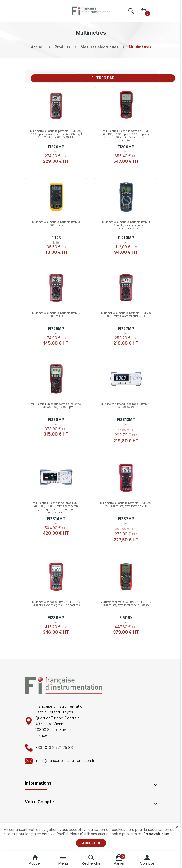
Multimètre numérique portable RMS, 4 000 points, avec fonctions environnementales (126, 225)
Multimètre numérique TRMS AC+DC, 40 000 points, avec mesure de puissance (126, 603)
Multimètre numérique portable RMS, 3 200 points (56, 223)
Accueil (38, 47)
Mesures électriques (100, 47)
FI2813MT (126, 420)
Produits (62, 47)
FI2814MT (56, 519)
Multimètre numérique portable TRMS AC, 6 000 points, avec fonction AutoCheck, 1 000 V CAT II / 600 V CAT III (56, 134)
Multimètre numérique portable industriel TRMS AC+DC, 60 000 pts (56, 405)
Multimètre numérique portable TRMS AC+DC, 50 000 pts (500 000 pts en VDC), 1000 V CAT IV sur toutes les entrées (126, 136)
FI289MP (56, 618)
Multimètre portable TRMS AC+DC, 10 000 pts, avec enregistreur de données (56, 603)
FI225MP (56, 329)
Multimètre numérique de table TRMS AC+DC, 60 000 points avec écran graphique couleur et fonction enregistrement (56, 508)
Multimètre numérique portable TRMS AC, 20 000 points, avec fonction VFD (126, 504)
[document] (91, 837)
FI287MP (126, 519)
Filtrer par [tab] (103, 78)
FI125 (56, 238)
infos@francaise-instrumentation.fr (65, 761)
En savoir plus (156, 834)
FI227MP (126, 329)
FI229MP (56, 147)
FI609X (126, 618)
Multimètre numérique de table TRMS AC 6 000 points (126, 405)
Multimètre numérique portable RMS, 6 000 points (56, 314)
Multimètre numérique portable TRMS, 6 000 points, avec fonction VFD (126, 314)
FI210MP (126, 238)
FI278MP (56, 420)
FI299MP (126, 147)
